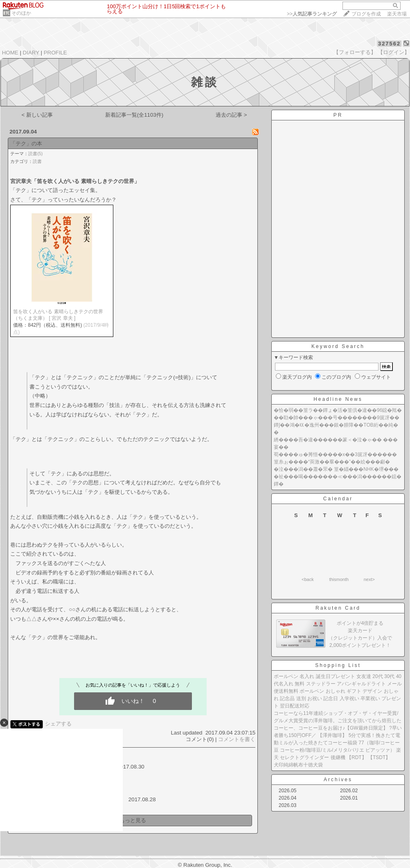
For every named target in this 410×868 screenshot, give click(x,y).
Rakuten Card (338, 608)
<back (308, 579)
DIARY (31, 53)
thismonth (339, 579)
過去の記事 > (231, 115)
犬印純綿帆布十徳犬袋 (298, 765)
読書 (37, 161)
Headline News (338, 399)
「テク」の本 (26, 144)
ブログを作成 (366, 14)
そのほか (21, 13)
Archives (338, 780)
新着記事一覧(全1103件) (134, 115)
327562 (389, 44)
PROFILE (55, 53)
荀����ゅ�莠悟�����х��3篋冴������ (335, 454)
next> (369, 579)
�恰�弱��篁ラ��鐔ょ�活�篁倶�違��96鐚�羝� (338, 410)
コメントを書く (237, 739)
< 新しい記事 (37, 115)
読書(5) (35, 154)
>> (312, 14)
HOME (10, 53)
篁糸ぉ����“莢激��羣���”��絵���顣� (332, 462)
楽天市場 (397, 14)
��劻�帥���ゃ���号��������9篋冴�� (337, 418)
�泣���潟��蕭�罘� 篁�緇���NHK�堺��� (336, 469)
